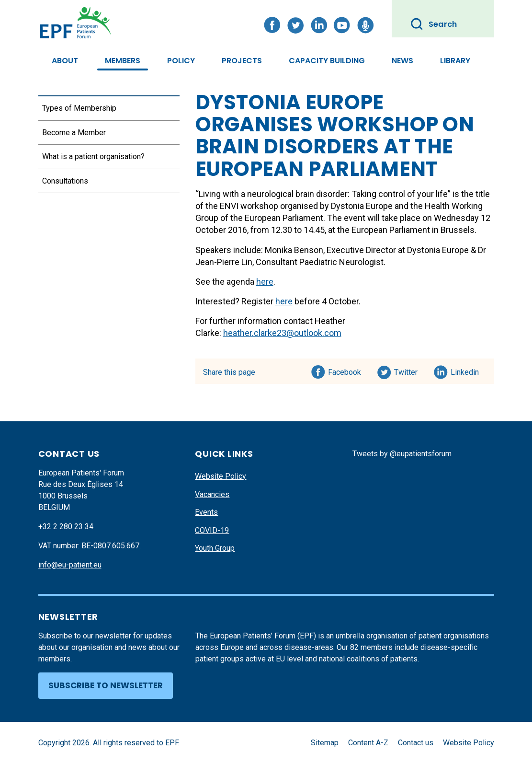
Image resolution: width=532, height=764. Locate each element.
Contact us (416, 743)
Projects (242, 61)
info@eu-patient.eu (70, 565)
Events (206, 512)
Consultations (65, 181)
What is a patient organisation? (93, 156)
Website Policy (221, 476)
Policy (181, 61)
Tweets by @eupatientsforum (402, 454)
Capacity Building (327, 61)
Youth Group (215, 548)
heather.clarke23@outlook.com (282, 333)
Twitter (409, 370)
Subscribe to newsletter (106, 685)
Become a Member (74, 133)
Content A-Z (368, 743)
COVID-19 (212, 530)
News (402, 61)
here (265, 282)
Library (455, 61)
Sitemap (325, 743)
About (65, 61)
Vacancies (212, 494)
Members (123, 61)
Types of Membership (79, 108)
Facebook (345, 370)
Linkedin (465, 370)
